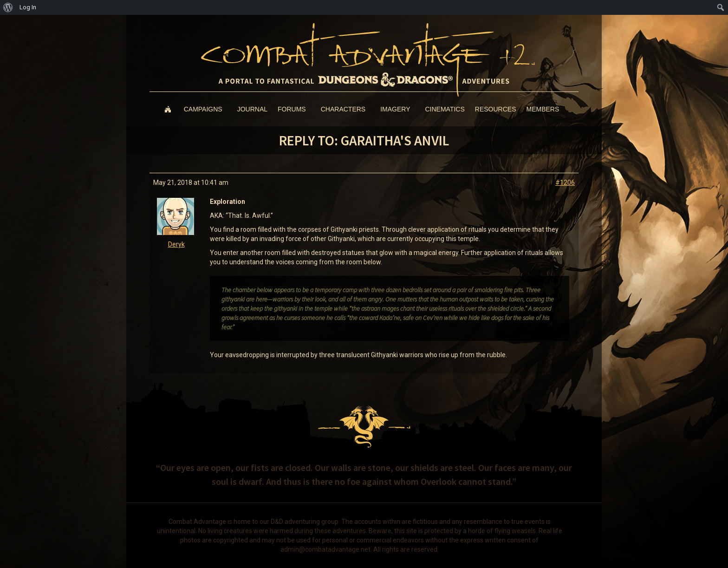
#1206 (565, 183)
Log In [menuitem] (28, 7)
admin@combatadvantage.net (325, 549)
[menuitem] (8, 7)
